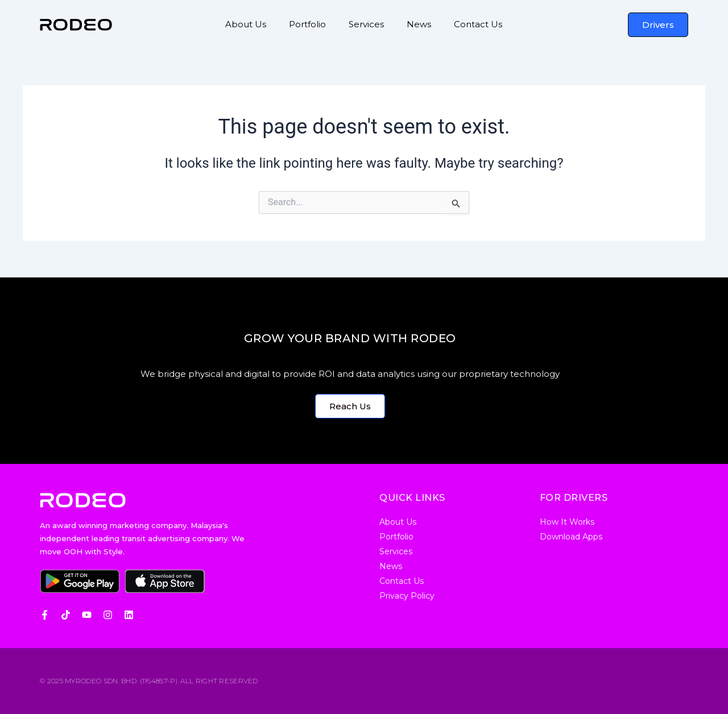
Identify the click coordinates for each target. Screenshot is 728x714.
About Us (246, 24)
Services (366, 24)
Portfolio (307, 24)
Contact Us (478, 24)
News (419, 24)
